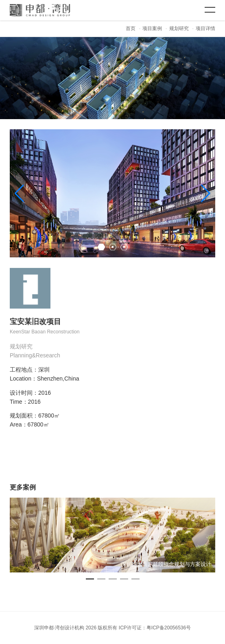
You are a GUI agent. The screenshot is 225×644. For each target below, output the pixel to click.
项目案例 (152, 28)
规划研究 (179, 28)
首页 (131, 28)
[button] (206, 194)
